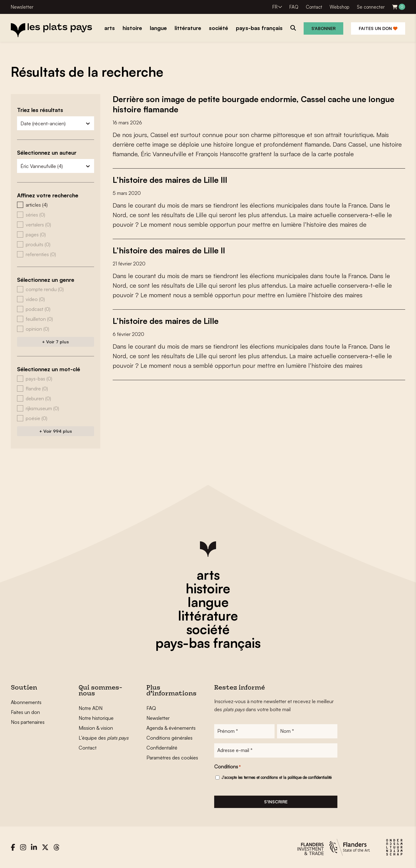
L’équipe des (104, 738)
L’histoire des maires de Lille (166, 320)
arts (208, 575)
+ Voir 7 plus (55, 342)
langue (208, 602)
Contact (314, 7)
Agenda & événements (171, 728)
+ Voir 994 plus (56, 431)
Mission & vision (96, 728)
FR (275, 7)
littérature (208, 616)
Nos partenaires (28, 722)
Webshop (340, 7)
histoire (208, 588)
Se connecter (371, 7)
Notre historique (96, 718)
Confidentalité (162, 748)
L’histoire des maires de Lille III (170, 179)
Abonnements (26, 702)
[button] (56, 205)
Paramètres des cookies (172, 758)
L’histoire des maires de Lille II (169, 249)
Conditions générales (169, 738)
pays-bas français (208, 643)
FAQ (294, 7)
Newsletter (22, 7)
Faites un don (378, 28)
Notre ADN (91, 708)
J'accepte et (277, 777)
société (208, 629)
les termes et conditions (258, 777)
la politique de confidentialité (307, 777)
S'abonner (323, 28)
